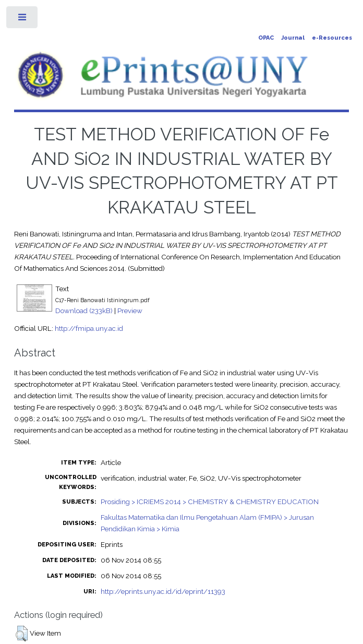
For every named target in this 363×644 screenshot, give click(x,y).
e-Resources (332, 38)
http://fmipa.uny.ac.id (89, 328)
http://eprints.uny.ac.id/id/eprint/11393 (163, 591)
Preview (130, 311)
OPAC (266, 38)
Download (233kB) (84, 311)
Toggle (23, 20)
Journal (293, 38)
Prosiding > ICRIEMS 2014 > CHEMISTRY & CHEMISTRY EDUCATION (210, 502)
